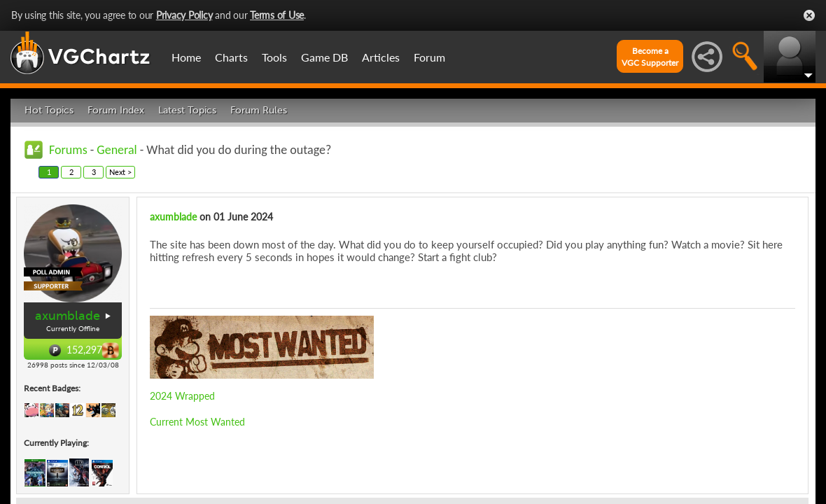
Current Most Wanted (197, 422)
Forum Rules (259, 110)
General (117, 150)
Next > (120, 172)
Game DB (324, 57)
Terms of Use (277, 15)
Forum (429, 57)
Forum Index (116, 110)
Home (186, 57)
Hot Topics (49, 110)
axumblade (68, 316)
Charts (231, 57)
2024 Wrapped (182, 396)
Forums (68, 150)
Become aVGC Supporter (650, 57)
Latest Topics (187, 110)
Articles (381, 57)
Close (809, 15)
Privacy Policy (184, 15)
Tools (274, 57)
